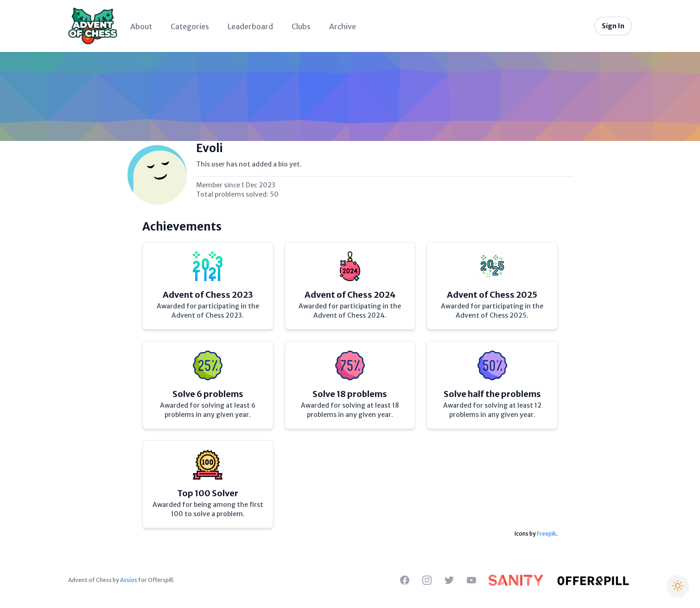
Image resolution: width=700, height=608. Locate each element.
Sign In (613, 26)
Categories (190, 26)
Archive (343, 26)
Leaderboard (250, 26)
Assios (129, 580)
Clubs (301, 26)
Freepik (547, 534)
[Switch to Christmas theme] (678, 586)
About (141, 26)
